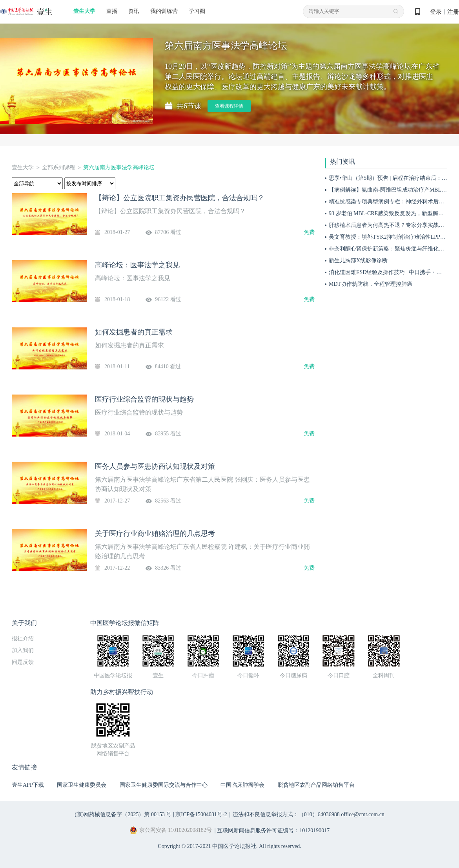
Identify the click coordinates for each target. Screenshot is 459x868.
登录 (436, 12)
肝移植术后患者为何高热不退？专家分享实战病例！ (392, 225)
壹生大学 (84, 11)
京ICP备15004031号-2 (201, 814)
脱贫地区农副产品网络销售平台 (316, 785)
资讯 (134, 11)
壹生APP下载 (28, 785)
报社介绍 (23, 639)
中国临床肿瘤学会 (242, 785)
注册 (453, 12)
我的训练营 (164, 11)
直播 (112, 11)
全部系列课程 (58, 167)
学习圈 (197, 11)
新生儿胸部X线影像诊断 (358, 260)
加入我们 (23, 650)
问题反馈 (23, 662)
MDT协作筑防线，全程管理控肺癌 (371, 284)
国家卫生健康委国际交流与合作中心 (164, 785)
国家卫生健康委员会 (82, 785)
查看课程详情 (229, 106)
